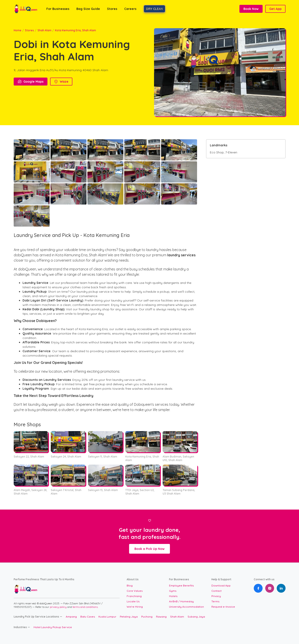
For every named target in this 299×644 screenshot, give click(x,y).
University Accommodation (186, 607)
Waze (61, 82)
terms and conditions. (85, 607)
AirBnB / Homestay (181, 601)
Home (18, 30)
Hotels (173, 596)
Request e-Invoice (223, 607)
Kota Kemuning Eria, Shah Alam (75, 30)
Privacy (216, 596)
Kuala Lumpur (107, 617)
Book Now (251, 9)
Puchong (147, 617)
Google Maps (31, 82)
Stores (29, 30)
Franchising (134, 596)
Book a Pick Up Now (149, 549)
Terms (215, 601)
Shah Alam (44, 30)
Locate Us (133, 601)
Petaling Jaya (129, 617)
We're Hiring (135, 607)
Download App (221, 585)
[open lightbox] (32, 150)
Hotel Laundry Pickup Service (53, 627)
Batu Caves (88, 617)
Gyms (173, 591)
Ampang (71, 617)
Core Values (135, 591)
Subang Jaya (196, 617)
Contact (216, 591)
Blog (130, 585)
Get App (275, 9)
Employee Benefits (181, 585)
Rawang (161, 617)
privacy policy (59, 607)
